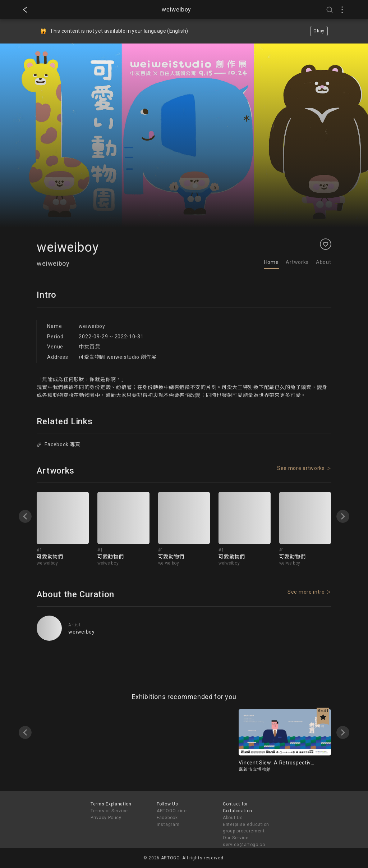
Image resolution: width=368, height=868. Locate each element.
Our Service (236, 838)
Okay (319, 31)
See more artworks (301, 468)
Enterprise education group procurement (246, 828)
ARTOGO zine (172, 811)
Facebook (167, 818)
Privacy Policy (106, 818)
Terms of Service (109, 811)
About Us (233, 818)
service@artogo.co (244, 845)
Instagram (168, 824)
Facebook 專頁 (59, 444)
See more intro (306, 592)
